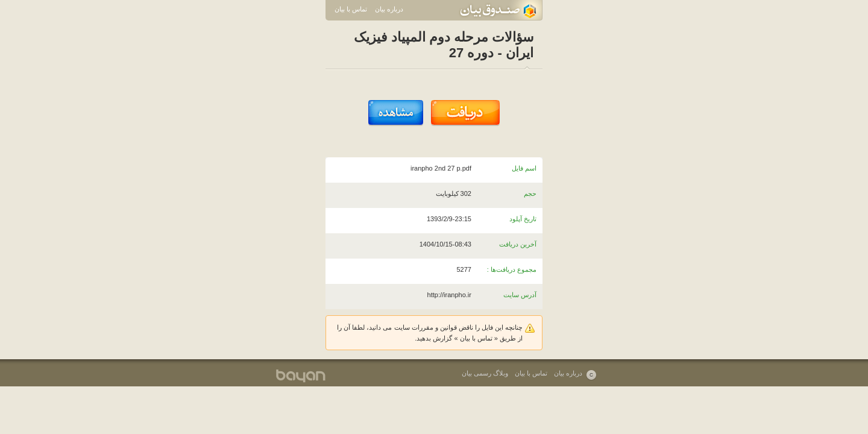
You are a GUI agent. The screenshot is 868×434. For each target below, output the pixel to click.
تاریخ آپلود (523, 219)
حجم (530, 193)
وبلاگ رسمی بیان (485, 373)
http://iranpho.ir (449, 295)
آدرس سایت (520, 295)
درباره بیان (389, 9)
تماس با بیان (351, 9)
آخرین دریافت (518, 244)
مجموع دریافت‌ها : (512, 269)
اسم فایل (524, 168)
